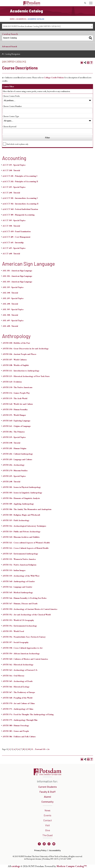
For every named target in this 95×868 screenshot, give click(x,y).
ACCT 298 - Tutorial (11, 193)
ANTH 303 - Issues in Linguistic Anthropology (22, 493)
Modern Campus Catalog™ (72, 866)
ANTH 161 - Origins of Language (17, 426)
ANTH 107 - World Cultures (15, 360)
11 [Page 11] (32, 749)
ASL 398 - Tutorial (10, 315)
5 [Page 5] (16, 749)
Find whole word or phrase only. (18, 144)
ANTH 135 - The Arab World (15, 398)
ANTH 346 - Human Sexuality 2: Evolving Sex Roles (25, 598)
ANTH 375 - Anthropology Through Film (20, 720)
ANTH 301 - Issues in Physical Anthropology (22, 487)
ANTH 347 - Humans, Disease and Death (20, 604)
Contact (48, 820)
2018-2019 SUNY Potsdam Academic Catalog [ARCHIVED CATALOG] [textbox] (32, 26)
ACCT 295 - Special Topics (14, 187)
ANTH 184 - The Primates (14, 432)
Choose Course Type (11, 116)
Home (12, 19)
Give (48, 830)
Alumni (47, 797)
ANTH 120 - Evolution (12, 382)
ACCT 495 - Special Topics (14, 248)
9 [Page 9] (26, 749)
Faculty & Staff (47, 792)
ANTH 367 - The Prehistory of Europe (19, 692)
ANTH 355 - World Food (13, 631)
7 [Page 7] (21, 749)
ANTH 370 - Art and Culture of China (19, 703)
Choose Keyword (9, 126)
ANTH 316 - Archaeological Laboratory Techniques (24, 526)
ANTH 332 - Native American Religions (19, 565)
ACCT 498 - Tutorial (11, 254)
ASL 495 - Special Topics (13, 320)
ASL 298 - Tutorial (10, 304)
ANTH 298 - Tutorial (11, 482)
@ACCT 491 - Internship (13, 242)
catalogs (16, 866)
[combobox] (47, 26)
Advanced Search (9, 46)
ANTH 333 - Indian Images (14, 570)
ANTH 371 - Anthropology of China (18, 709)
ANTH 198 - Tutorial (11, 443)
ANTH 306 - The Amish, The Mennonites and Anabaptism (27, 509)
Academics (21, 19)
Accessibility (55, 850)
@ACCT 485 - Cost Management (17, 237)
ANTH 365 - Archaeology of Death (18, 681)
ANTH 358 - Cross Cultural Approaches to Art (23, 648)
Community (47, 802)
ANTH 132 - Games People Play (16, 393)
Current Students (48, 787)
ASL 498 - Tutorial (10, 326)
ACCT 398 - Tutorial (11, 226)
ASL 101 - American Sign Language (17, 271)
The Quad (47, 835)
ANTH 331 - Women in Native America (19, 559)
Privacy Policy (40, 850)
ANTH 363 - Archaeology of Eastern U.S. (20, 670)
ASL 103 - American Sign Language (17, 282)
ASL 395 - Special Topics (13, 309)
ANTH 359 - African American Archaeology (21, 653)
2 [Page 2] (9, 749)
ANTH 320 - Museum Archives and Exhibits (21, 537)
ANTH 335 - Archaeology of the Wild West (21, 576)
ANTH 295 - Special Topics (14, 476)
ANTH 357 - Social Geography (16, 642)
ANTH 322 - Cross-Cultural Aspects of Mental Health (25, 548)
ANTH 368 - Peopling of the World (18, 698)
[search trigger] (85, 3)
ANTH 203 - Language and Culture (17, 459)
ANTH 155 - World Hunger (14, 415)
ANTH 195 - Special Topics (14, 437)
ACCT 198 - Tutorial (11, 170)
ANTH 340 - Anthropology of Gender (19, 581)
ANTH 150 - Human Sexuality (15, 409)
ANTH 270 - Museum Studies (15, 470)
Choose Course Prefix (11, 96)
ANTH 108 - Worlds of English (16, 365)
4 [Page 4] (14, 749)
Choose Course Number (12, 106)
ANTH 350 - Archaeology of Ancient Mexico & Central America (30, 609)
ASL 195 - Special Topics (13, 287)
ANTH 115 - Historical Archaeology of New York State (26, 376)
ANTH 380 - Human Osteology (16, 725)
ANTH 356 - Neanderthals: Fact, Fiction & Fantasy (24, 637)
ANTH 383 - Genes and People (16, 731)
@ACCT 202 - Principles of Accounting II (20, 181)
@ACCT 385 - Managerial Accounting (19, 215)
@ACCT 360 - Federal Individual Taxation (20, 209)
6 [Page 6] (19, 749)
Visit (47, 825)
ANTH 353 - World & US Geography (18, 620)
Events (47, 815)
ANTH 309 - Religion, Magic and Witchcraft (21, 515)
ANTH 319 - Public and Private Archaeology (22, 532)
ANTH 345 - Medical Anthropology (18, 592)
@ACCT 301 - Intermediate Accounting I (20, 198)
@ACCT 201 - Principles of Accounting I (20, 176)
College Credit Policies (54, 78)
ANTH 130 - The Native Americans (18, 387)
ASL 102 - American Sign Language (17, 276)
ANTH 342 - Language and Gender (17, 587)
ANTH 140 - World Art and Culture (18, 404)
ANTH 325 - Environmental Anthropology (20, 554)
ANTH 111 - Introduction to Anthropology (21, 371)
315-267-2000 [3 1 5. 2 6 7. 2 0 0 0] (66, 859)
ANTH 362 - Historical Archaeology (18, 665)
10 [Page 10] (29, 749)
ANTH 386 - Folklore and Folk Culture (19, 737)
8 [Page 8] (24, 749)
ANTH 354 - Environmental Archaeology (20, 626)
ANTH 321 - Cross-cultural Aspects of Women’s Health (26, 543)
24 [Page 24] (48, 749)
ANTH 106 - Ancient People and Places (19, 354)
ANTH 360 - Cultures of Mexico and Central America (25, 659)
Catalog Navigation (12, 54)
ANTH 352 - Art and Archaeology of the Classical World (27, 615)
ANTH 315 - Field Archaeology (16, 520)
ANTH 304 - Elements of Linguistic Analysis (21, 498)
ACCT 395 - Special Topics (14, 220)
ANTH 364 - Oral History (13, 676)
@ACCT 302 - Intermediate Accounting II (20, 204)
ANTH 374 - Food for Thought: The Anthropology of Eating (28, 714)
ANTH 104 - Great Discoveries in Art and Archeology (26, 349)
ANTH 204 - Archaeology (14, 465)
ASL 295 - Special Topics (13, 298)
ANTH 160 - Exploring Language (16, 421)
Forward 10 (40, 749)
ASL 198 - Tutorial (10, 293)
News (47, 810)
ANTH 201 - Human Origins (14, 448)
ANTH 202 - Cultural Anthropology (18, 454)
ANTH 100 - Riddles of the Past (16, 343)
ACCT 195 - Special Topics (14, 165)
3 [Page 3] (12, 749)
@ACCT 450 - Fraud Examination (17, 231)
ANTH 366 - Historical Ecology (16, 687)
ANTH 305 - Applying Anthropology (18, 504)
